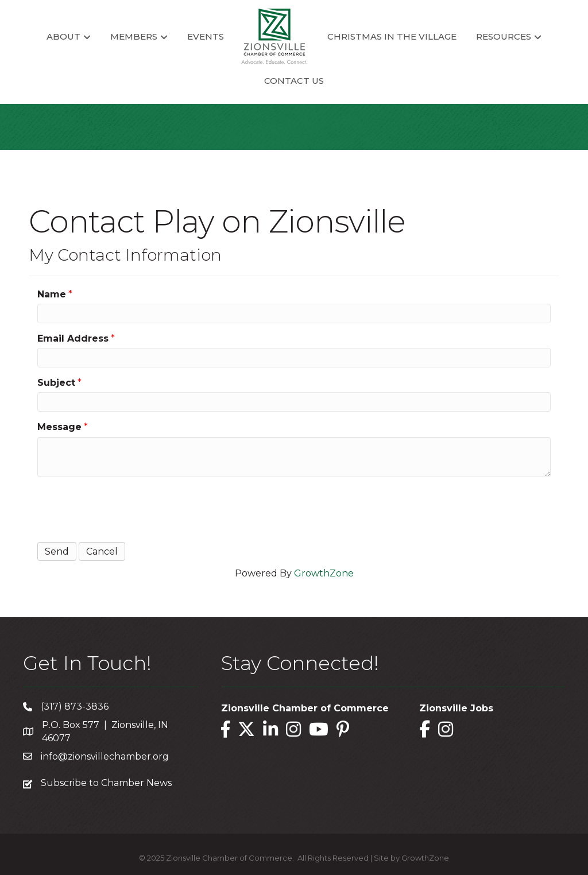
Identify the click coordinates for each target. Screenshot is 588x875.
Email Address (73, 338)
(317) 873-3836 (75, 706)
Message (59, 427)
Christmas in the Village (392, 36)
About (63, 36)
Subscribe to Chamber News (106, 783)
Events (206, 36)
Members (134, 36)
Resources (504, 36)
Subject (56, 383)
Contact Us (294, 81)
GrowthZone (324, 573)
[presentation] (125, 508)
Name (52, 294)
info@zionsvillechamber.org (105, 756)
